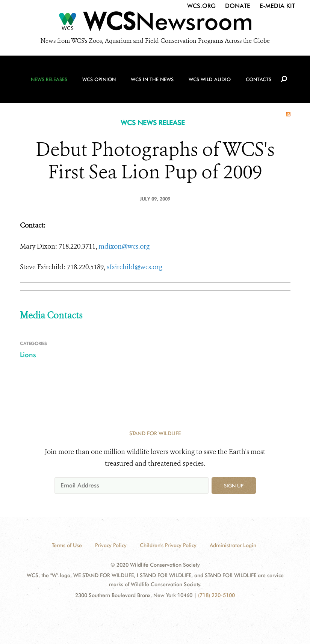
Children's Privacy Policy (168, 545)
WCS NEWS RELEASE (153, 123)
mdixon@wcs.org (124, 246)
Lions (28, 355)
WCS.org (201, 6)
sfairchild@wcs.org (135, 267)
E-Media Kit (277, 6)
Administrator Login (233, 545)
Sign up (234, 486)
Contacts (259, 79)
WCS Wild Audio (210, 79)
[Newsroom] (155, 23)
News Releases (49, 79)
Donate (238, 6)
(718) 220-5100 (216, 595)
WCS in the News (152, 79)
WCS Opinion (99, 79)
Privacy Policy (111, 545)
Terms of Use (67, 545)
